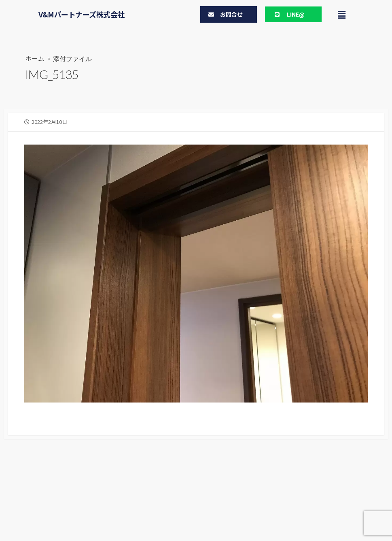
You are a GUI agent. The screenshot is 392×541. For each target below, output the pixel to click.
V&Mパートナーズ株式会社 (82, 14)
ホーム (35, 59)
